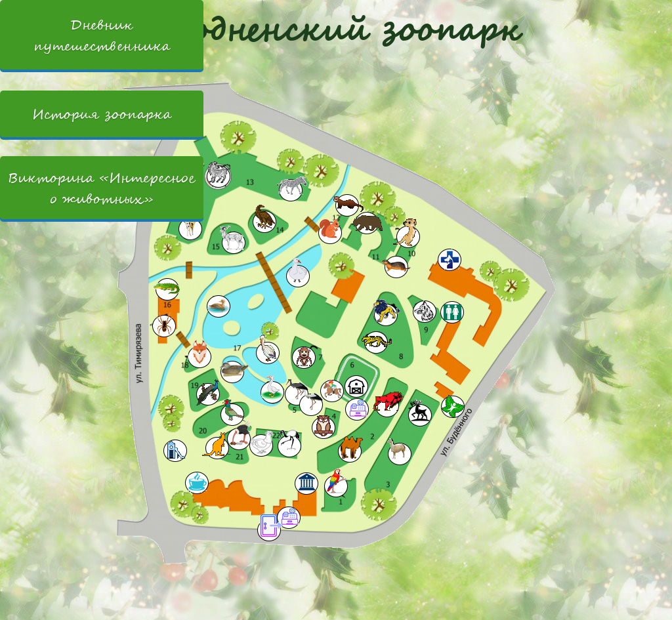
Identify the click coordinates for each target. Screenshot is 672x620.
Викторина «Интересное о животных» (101, 189)
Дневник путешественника (102, 36)
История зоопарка (89, 114)
